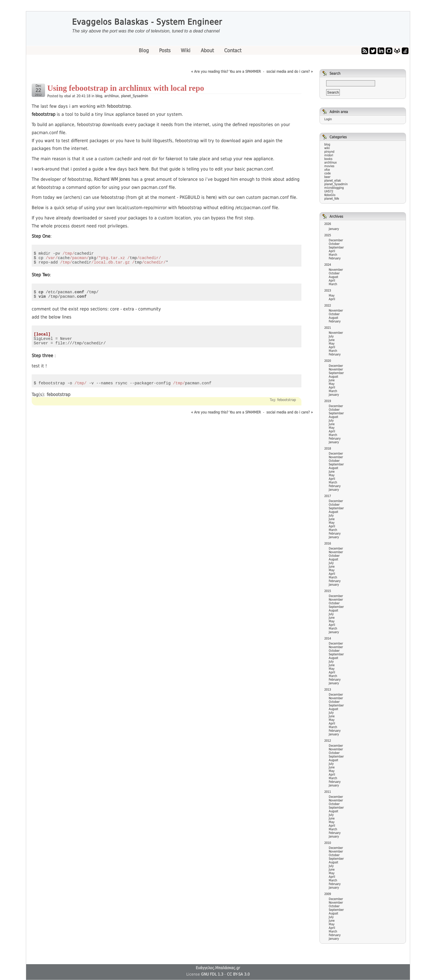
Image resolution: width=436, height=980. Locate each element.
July (331, 336)
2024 (328, 265)
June (332, 340)
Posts (165, 50)
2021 (328, 328)
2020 (328, 361)
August (333, 277)
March (333, 255)
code (327, 173)
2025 (328, 235)
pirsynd (329, 152)
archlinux (112, 96)
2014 (328, 639)
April (332, 251)
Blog (144, 50)
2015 (328, 591)
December (336, 240)
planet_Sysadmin (134, 96)
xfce (327, 170)
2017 (328, 496)
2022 (328, 306)
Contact (233, 50)
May (332, 296)
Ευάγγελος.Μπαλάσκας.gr (218, 968)
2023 (328, 291)
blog (99, 96)
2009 (328, 894)
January (334, 229)
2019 (328, 401)
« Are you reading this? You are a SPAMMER (226, 72)
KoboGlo (330, 195)
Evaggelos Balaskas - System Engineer (147, 22)
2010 (328, 843)
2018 (328, 449)
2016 (328, 544)
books (328, 159)
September (336, 248)
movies (329, 166)
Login (328, 119)
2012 (328, 741)
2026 (328, 224)
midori (329, 155)
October (334, 244)
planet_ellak (333, 181)
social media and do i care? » (290, 72)
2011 (328, 792)
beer (327, 177)
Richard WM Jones (112, 179)
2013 (328, 690)
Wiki (186, 50)
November (336, 270)
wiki (327, 148)
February (335, 258)
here (144, 169)
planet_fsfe (332, 199)
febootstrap (119, 106)
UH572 (329, 191)
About (208, 50)
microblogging (334, 188)
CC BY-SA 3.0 (238, 974)
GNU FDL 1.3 (212, 974)
